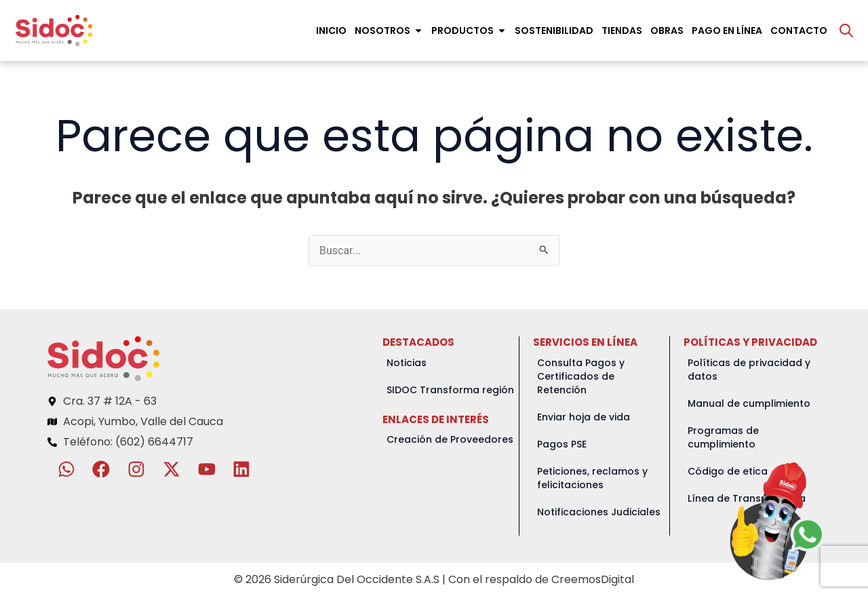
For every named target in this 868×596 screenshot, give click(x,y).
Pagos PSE (562, 444)
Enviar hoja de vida (584, 417)
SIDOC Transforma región (450, 390)
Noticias (407, 363)
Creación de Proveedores (450, 439)
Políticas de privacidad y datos (749, 370)
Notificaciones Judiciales (599, 512)
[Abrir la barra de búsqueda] (846, 31)
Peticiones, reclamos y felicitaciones (592, 478)
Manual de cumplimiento (749, 403)
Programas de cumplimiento (723, 437)
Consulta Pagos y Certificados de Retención (581, 376)
